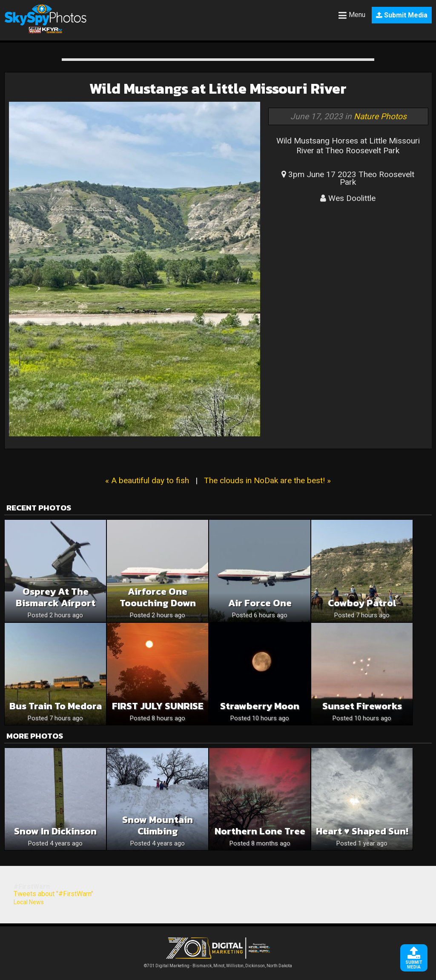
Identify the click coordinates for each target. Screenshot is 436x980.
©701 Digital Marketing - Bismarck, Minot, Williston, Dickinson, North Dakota (218, 964)
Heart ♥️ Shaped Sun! (362, 831)
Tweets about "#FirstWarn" (53, 894)
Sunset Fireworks (362, 706)
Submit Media (402, 15)
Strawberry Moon (260, 706)
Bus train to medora (56, 706)
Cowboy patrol (362, 603)
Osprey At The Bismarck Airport (56, 597)
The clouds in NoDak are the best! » (267, 480)
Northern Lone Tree (260, 831)
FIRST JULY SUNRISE (158, 706)
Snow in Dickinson (55, 831)
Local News (29, 902)
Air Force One (260, 603)
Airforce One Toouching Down (158, 597)
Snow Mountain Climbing (158, 825)
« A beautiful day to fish (147, 480)
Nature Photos (380, 116)
